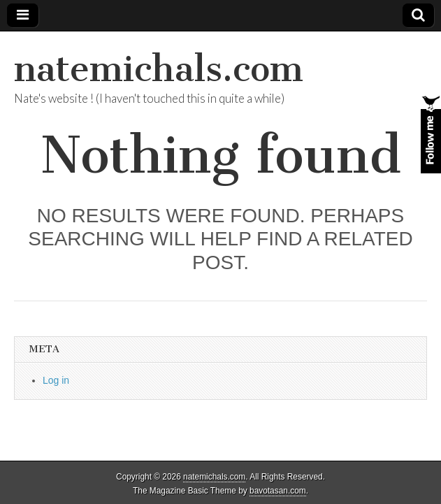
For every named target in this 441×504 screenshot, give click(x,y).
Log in (56, 380)
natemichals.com (159, 69)
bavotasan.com (278, 491)
